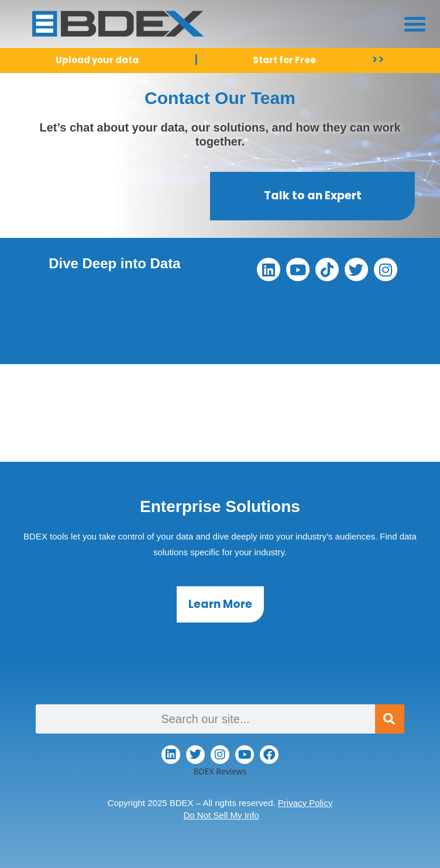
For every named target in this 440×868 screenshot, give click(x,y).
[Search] (390, 719)
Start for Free (284, 60)
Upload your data (97, 60)
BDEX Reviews (220, 771)
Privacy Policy (305, 803)
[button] (415, 24)
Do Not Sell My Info (221, 815)
